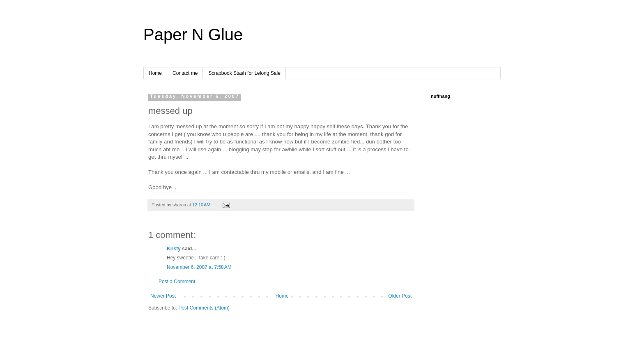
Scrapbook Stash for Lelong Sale (244, 73)
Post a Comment (177, 282)
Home (155, 73)
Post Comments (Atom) (204, 308)
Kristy (174, 249)
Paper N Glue (193, 35)
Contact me (185, 73)
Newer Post (163, 296)
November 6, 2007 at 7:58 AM (199, 267)
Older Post (400, 296)
